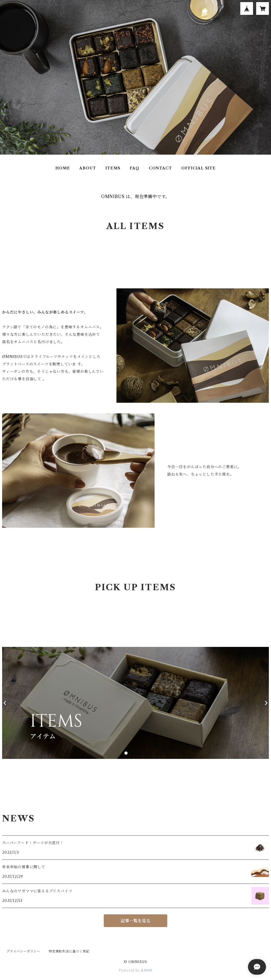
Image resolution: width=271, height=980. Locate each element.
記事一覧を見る (135, 921)
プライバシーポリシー (23, 951)
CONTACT (160, 168)
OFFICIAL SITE (198, 168)
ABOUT (88, 168)
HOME (63, 168)
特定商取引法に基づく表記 (69, 951)
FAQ (134, 168)
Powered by (136, 970)
